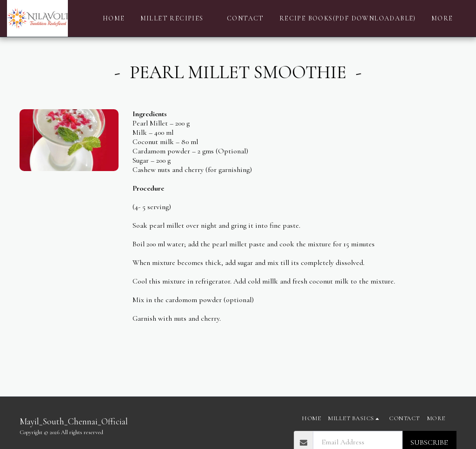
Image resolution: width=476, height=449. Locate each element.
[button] (176, 19)
